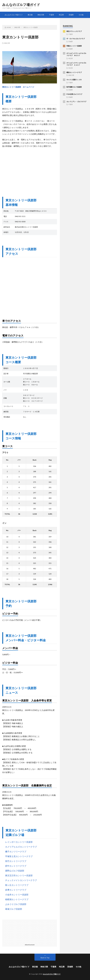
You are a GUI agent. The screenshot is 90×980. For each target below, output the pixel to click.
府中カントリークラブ (16, 866)
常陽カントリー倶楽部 (74, 46)
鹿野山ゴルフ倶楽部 (15, 871)
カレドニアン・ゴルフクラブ (76, 102)
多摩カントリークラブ (16, 890)
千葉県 (51, 15)
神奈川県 (41, 15)
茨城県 (71, 15)
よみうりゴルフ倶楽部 (16, 904)
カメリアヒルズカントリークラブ (21, 847)
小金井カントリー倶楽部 (17, 895)
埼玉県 (61, 15)
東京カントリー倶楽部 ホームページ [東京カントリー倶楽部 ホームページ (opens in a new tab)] (18, 87)
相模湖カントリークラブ (17, 899)
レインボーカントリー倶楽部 (19, 842)
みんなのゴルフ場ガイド (21, 5)
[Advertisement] (30, 170)
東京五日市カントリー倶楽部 (19, 875)
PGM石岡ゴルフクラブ (74, 94)
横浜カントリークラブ (74, 72)
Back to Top (45, 958)
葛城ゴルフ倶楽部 (14, 909)
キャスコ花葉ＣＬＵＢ (74, 80)
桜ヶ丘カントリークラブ (17, 885)
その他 (81, 15)
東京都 (30, 15)
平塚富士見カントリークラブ (19, 856)
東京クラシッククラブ (74, 31)
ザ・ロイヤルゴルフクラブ (76, 39)
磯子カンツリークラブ (16, 852)
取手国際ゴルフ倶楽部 (74, 87)
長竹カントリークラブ (16, 861)
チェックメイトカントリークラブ (21, 880)
